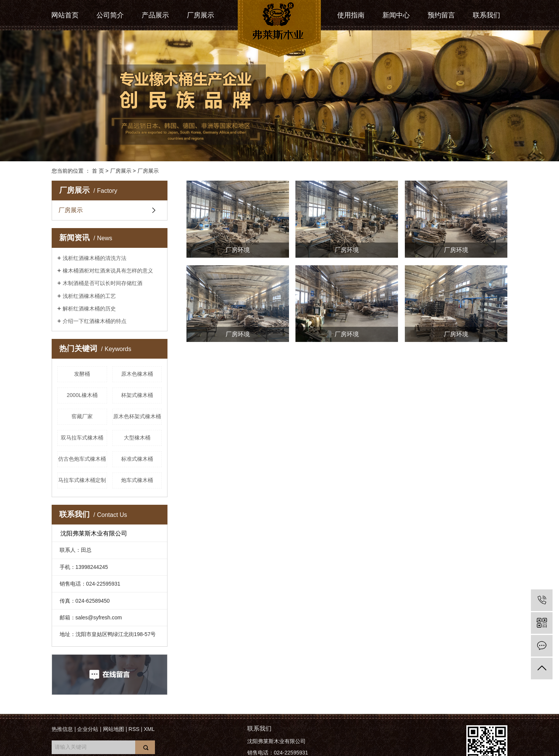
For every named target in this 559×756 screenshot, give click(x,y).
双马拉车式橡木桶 (82, 438)
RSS (134, 729)
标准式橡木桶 (137, 459)
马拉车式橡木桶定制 (82, 480)
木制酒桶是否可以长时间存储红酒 (103, 283)
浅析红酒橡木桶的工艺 (89, 296)
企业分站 (88, 729)
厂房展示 (201, 15)
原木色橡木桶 (137, 374)
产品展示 (155, 15)
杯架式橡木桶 (137, 395)
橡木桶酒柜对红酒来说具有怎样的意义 (108, 271)
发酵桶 (82, 374)
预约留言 (441, 15)
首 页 (98, 171)
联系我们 (486, 15)
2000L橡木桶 (82, 395)
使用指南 (351, 15)
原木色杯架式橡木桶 (137, 416)
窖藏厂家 (82, 416)
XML (149, 729)
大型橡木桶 (137, 438)
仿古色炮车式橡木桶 (82, 459)
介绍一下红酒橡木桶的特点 (95, 321)
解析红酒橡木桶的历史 (89, 309)
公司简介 (110, 15)
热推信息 (62, 729)
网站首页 (65, 15)
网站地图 (114, 729)
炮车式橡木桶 (137, 480)
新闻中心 (396, 15)
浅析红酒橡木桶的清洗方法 (95, 258)
